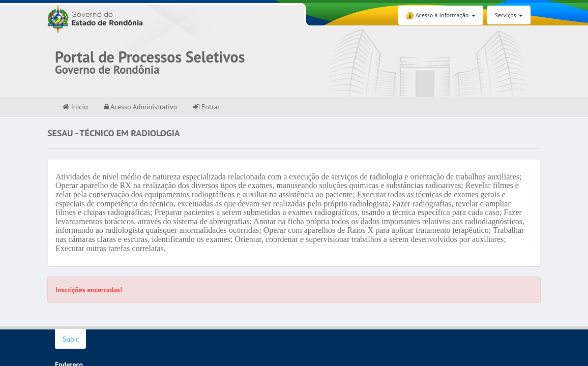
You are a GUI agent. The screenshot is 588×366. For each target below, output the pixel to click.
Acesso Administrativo (141, 107)
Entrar (207, 107)
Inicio (75, 107)
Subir (70, 339)
